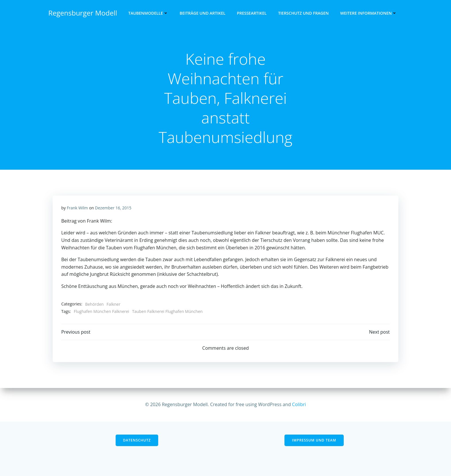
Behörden (94, 304)
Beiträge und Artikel (203, 13)
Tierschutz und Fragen (303, 13)
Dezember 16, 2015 (113, 208)
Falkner (114, 304)
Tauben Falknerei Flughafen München (167, 311)
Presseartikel (252, 13)
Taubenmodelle (148, 13)
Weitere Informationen (369, 13)
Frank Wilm (77, 208)
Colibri (299, 404)
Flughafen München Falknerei (101, 311)
